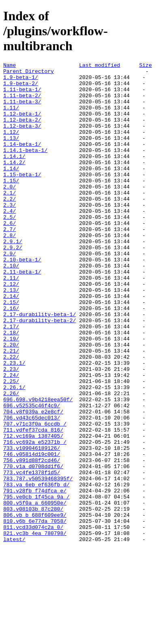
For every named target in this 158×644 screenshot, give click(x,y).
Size (145, 66)
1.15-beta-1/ (22, 197)
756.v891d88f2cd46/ (32, 540)
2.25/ (11, 445)
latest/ (14, 635)
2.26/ (11, 460)
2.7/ (10, 263)
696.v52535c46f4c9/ (32, 475)
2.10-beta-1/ (22, 300)
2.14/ (11, 343)
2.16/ (11, 358)
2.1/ (10, 219)
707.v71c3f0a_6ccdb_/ (35, 496)
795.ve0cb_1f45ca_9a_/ (36, 584)
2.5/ (10, 248)
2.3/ (10, 234)
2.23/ (11, 431)
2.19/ (11, 394)
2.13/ (11, 336)
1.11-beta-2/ (22, 103)
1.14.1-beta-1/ (25, 168)
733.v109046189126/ (32, 526)
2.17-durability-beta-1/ (39, 365)
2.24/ (11, 438)
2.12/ (11, 329)
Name (10, 66)
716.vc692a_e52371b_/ (35, 518)
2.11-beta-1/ (22, 314)
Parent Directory (29, 73)
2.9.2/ (13, 285)
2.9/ (10, 292)
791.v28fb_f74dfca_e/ (35, 577)
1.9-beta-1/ (21, 81)
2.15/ (11, 351)
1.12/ (11, 146)
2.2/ (10, 227)
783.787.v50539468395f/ (38, 562)
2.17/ (11, 380)
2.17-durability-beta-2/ (39, 372)
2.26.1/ (14, 453)
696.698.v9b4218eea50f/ (38, 467)
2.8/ (10, 270)
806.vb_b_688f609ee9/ (35, 606)
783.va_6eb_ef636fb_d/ (36, 569)
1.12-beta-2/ (22, 132)
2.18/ (11, 387)
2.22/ (11, 416)
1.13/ (11, 154)
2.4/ (10, 241)
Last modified (99, 66)
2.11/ (11, 321)
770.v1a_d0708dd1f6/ (33, 548)
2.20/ (11, 402)
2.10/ (11, 307)
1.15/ (11, 205)
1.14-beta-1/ (22, 161)
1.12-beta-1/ (22, 124)
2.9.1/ (13, 278)
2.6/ (10, 256)
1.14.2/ (14, 183)
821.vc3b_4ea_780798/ (35, 628)
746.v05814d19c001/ (32, 533)
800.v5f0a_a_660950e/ (35, 591)
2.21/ (11, 409)
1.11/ (11, 117)
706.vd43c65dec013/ (32, 489)
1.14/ (11, 190)
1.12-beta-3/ (22, 139)
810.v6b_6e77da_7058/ (35, 613)
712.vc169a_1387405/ (33, 511)
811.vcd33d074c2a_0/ (33, 620)
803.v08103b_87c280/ (33, 599)
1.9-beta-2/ (21, 88)
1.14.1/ (14, 175)
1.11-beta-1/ (22, 95)
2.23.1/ (14, 424)
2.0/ (10, 212)
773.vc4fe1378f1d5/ (32, 555)
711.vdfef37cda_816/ (33, 504)
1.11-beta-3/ (22, 110)
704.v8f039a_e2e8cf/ (33, 482)
